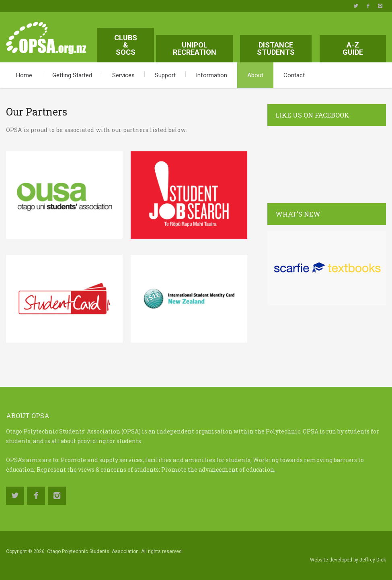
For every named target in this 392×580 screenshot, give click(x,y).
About (255, 75)
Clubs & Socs (126, 45)
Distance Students (276, 49)
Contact (294, 75)
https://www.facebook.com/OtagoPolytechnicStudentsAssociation (368, 6)
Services (123, 75)
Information (211, 75)
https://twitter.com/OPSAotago (356, 6)
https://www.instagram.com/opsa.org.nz (380, 6)
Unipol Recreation (195, 49)
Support (165, 75)
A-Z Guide (353, 49)
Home (24, 75)
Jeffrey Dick (373, 560)
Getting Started (72, 75)
